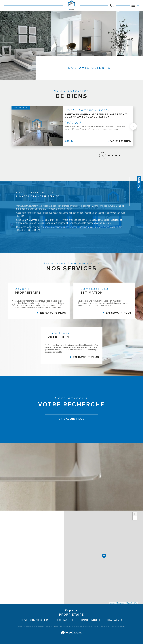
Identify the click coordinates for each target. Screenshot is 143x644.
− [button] (135, 518)
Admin (97, 627)
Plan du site (76, 627)
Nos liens (104, 627)
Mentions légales (88, 627)
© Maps (120, 603)
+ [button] (135, 514)
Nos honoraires (65, 627)
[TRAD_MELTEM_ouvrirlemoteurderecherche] (112, 5)
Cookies (122, 627)
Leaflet (112, 603)
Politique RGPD (113, 627)
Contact (139, 183)
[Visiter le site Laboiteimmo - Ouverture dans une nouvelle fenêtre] (71, 636)
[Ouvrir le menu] (133, 5)
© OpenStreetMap (132, 603)
